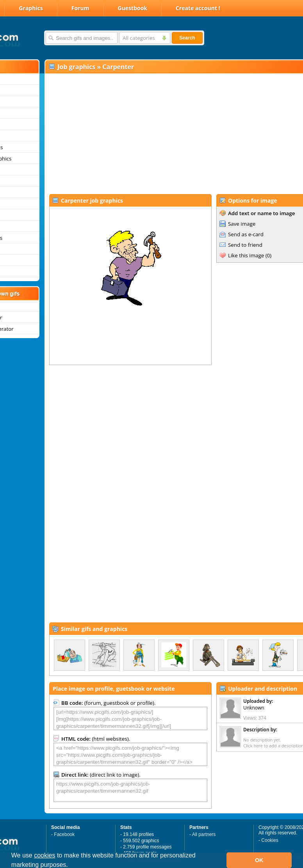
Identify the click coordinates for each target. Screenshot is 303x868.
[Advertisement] (156, 133)
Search (187, 38)
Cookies (270, 840)
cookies (45, 855)
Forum (80, 8)
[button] (71, 866)
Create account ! (198, 8)
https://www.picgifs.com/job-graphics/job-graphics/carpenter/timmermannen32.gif (130, 790)
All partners (204, 834)
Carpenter (118, 67)
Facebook (64, 834)
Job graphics (76, 67)
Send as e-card (246, 234)
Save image (242, 224)
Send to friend (245, 245)
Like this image (246, 255)
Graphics (31, 8)
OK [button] (259, 860)
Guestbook (133, 8)
